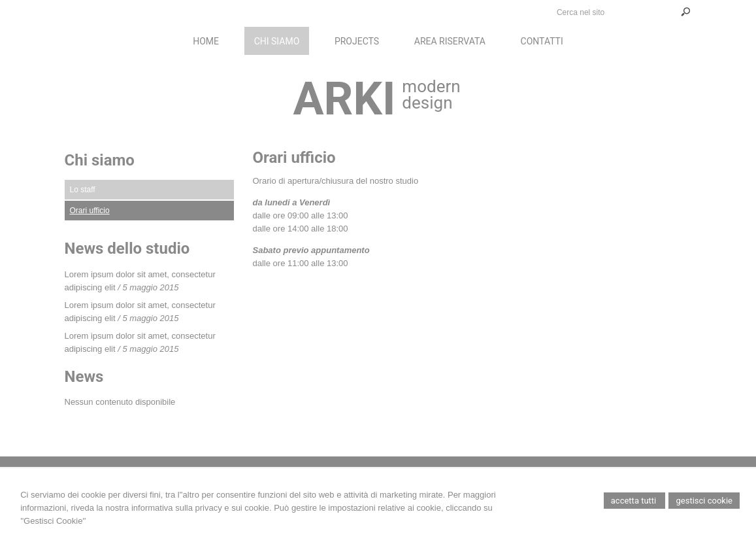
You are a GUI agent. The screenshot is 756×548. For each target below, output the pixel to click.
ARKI (345, 99)
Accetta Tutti (635, 501)
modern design (431, 94)
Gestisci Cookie (704, 501)
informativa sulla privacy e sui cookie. (202, 508)
